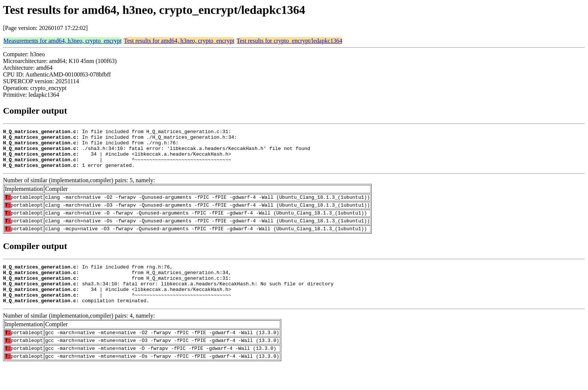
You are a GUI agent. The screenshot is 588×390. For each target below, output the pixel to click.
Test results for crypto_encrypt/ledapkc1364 (289, 41)
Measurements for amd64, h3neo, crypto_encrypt (62, 41)
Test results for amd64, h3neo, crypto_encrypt (179, 41)
